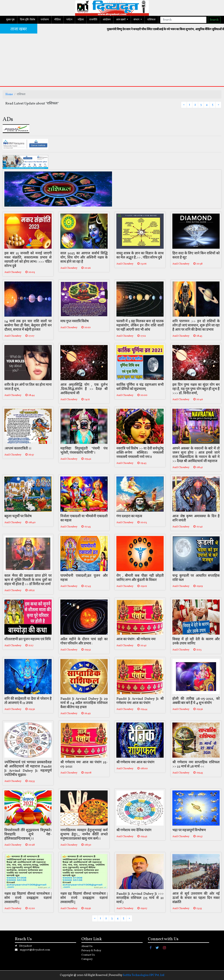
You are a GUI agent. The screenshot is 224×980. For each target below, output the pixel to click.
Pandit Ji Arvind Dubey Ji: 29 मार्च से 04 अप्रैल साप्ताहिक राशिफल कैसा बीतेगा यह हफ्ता (84, 703)
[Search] (183, 20)
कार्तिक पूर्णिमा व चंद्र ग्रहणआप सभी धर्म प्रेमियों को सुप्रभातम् (140, 387)
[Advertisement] (112, 60)
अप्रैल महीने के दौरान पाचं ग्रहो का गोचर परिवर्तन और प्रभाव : (84, 641)
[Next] (218, 105)
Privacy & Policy (91, 951)
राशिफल (151, 20)
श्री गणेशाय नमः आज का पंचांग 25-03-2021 (84, 764)
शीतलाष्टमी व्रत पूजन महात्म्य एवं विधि (28, 639)
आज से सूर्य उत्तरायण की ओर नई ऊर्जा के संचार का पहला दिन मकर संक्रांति (196, 898)
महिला (81, 20)
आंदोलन (107, 20)
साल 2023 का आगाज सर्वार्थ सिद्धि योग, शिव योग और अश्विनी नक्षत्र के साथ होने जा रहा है (84, 258)
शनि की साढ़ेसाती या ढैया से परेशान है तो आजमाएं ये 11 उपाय (28, 701)
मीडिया (58, 20)
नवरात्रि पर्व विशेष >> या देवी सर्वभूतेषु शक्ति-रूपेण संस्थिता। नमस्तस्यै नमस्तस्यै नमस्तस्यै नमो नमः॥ (140, 453)
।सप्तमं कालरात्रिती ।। (18, 449)
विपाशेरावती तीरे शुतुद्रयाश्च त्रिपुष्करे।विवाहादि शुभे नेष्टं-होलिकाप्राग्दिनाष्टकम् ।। (28, 835)
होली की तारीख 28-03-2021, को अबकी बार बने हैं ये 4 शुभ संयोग (196, 701)
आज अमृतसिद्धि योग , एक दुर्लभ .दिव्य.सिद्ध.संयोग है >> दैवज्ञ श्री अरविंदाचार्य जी (84, 389)
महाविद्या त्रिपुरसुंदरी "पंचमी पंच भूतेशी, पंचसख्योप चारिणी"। (84, 451)
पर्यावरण (45, 20)
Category (87, 959)
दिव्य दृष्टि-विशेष (28, 20)
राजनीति (93, 20)
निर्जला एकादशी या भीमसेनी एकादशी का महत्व (84, 518)
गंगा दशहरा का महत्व (129, 516)
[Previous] (184, 105)
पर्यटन (69, 20)
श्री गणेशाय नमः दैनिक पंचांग (134, 830)
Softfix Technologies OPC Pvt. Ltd (144, 975)
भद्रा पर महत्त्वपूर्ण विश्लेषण (189, 830)
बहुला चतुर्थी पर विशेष (18, 516)
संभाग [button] (137, 20)
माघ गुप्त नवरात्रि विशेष (75, 321)
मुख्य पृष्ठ (10, 20)
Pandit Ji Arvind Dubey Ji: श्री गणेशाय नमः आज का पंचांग (140, 701)
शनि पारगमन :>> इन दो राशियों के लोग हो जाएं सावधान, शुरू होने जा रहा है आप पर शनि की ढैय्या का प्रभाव (196, 326)
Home (9, 94)
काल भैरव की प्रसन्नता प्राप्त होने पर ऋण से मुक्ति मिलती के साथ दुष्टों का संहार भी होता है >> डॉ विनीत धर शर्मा (28, 580)
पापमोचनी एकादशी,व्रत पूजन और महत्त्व (84, 578)
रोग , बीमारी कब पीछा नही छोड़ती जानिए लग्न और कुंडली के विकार (140, 578)
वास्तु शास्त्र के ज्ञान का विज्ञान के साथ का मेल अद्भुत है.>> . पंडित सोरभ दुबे (140, 256)
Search (214, 20)
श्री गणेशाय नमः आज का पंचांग (135, 762)
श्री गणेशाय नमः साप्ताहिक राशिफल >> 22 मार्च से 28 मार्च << (196, 764)
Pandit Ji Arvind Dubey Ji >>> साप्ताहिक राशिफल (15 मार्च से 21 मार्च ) (140, 898)
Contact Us (88, 955)
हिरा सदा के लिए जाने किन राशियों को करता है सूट (196, 256)
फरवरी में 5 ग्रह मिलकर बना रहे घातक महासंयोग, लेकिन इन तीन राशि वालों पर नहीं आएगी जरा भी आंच (140, 326)
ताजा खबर (19, 29)
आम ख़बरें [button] (121, 20)
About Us (87, 946)
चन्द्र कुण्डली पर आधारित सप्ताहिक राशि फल (196, 578)
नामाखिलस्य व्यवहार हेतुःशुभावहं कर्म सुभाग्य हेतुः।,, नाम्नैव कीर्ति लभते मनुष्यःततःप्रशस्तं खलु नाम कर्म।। (84, 835)
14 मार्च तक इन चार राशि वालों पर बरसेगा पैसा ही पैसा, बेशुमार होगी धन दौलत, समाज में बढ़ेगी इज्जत (28, 326)
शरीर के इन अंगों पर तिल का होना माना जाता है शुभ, (28, 387)
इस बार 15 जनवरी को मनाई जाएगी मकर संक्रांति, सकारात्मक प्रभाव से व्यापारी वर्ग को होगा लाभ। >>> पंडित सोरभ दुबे (28, 260)
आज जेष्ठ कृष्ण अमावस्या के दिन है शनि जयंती (196, 518)
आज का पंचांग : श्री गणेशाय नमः (136, 639)
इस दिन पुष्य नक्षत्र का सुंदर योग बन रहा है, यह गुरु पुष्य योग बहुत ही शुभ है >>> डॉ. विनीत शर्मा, (196, 389)
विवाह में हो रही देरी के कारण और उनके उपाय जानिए (196, 641)
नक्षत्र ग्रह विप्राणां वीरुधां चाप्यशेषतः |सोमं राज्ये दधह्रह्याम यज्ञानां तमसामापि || (28, 898)
